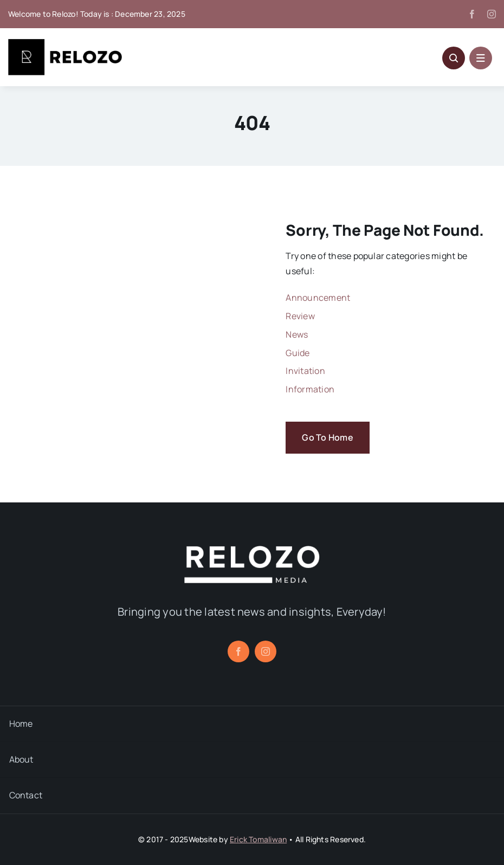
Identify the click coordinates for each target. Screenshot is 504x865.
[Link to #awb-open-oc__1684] (481, 58)
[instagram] (492, 14)
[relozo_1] (252, 550)
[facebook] (472, 14)
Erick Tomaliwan (258, 839)
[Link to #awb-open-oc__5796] (454, 58)
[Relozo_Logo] (65, 43)
